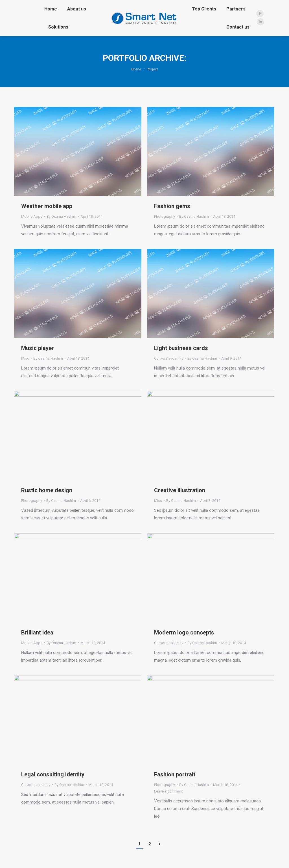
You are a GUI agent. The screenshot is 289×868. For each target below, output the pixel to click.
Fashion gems (172, 206)
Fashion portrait (175, 774)
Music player (38, 348)
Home (136, 69)
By (61, 216)
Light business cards (181, 348)
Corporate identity (169, 358)
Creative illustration (180, 490)
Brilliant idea (37, 632)
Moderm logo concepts (184, 632)
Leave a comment (168, 791)
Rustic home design (47, 490)
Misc (25, 358)
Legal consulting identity (53, 774)
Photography (165, 216)
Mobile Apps (32, 216)
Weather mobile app (47, 206)
